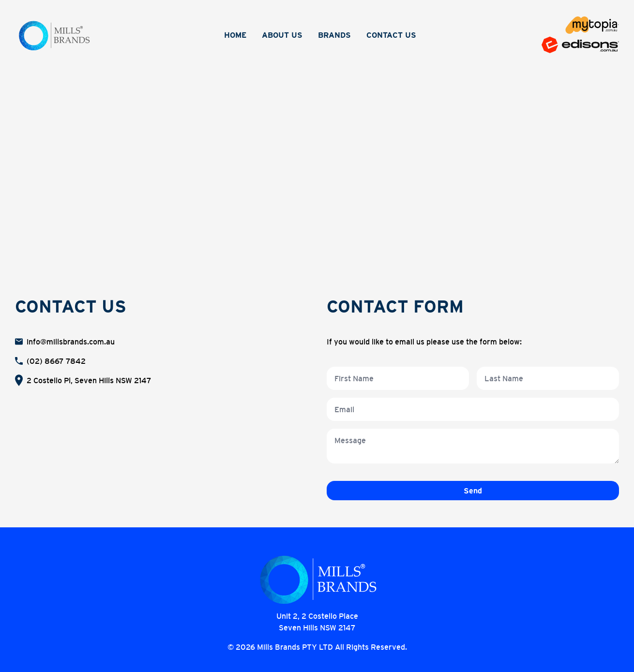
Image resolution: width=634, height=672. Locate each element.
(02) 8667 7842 (56, 361)
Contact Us (391, 35)
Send (473, 491)
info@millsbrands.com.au (71, 342)
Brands (334, 35)
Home (235, 35)
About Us (282, 35)
